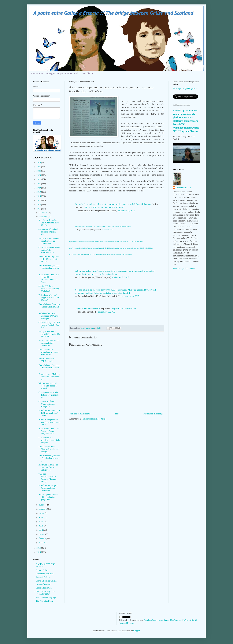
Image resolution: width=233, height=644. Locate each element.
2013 (39, 552)
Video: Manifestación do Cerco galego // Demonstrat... (49, 343)
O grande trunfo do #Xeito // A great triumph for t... (47, 404)
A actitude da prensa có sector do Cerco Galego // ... (48, 467)
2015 (39, 209)
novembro (43, 217)
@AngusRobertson (142, 204)
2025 (39, 167)
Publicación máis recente (80, 414)
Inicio (117, 414)
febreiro (42, 538)
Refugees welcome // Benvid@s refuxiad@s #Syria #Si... (49, 334)
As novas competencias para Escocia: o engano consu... (49, 422)
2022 (39, 179)
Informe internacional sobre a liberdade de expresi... (48, 386)
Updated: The (81, 309)
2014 (39, 548)
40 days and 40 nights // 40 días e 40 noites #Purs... (48, 232)
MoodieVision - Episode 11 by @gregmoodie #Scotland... (49, 259)
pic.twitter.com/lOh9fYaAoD (111, 207)
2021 (39, 184)
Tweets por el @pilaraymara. (185, 88)
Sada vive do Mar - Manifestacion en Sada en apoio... (49, 440)
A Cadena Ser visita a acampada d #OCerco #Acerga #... (49, 316)
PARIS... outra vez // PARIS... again (47, 360)
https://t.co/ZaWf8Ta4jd (123, 226)
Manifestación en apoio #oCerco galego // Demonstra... (48, 488)
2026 (39, 163)
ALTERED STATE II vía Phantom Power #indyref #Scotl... (49, 431)
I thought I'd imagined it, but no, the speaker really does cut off (104, 204)
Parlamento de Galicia (45, 574)
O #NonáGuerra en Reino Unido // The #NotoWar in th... (49, 250)
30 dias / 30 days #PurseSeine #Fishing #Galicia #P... (49, 289)
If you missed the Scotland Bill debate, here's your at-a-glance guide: (96, 226)
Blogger (137, 631)
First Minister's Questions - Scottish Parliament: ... (49, 268)
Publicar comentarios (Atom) (94, 419)
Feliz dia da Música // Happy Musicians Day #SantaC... (49, 298)
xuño (41, 522)
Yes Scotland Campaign (46, 598)
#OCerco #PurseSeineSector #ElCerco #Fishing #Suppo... (47, 478)
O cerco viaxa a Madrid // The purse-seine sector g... (49, 377)
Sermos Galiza (42, 570)
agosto (42, 513)
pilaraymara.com (184, 188)
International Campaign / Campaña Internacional (54, 73)
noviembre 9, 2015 (126, 211)
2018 (39, 196)
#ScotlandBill (91, 207)
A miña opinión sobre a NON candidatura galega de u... (48, 497)
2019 (39, 192)
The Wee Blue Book (44, 601)
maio (41, 526)
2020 (39, 188)
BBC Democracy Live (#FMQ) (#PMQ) (45, 593)
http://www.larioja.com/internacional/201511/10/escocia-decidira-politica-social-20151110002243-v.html (100, 254)
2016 (39, 205)
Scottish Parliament (44, 588)
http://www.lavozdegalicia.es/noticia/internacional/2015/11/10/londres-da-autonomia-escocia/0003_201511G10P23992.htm (106, 242)
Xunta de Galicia (43, 577)
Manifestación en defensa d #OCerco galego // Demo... (49, 413)
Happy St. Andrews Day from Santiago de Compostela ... (49, 241)
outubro (42, 505)
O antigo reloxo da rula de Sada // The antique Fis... (49, 395)
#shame (114, 274)
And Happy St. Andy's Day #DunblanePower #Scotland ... (49, 223)
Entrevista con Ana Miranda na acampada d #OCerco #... (49, 352)
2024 (39, 171)
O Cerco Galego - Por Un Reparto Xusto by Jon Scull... (49, 325)
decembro (43, 213)
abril (41, 530)
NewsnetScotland (43, 584)
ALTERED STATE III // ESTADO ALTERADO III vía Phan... (49, 278)
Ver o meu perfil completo (184, 268)
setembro (43, 509)
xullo (41, 517)
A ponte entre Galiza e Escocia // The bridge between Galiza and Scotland (113, 13)
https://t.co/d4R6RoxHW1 (124, 309)
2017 (39, 200)
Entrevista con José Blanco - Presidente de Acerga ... (49, 449)
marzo (42, 534)
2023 (39, 175)
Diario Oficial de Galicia (46, 581)
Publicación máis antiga (153, 414)
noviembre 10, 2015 (130, 296)
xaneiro (42, 543)
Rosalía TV (88, 73)
